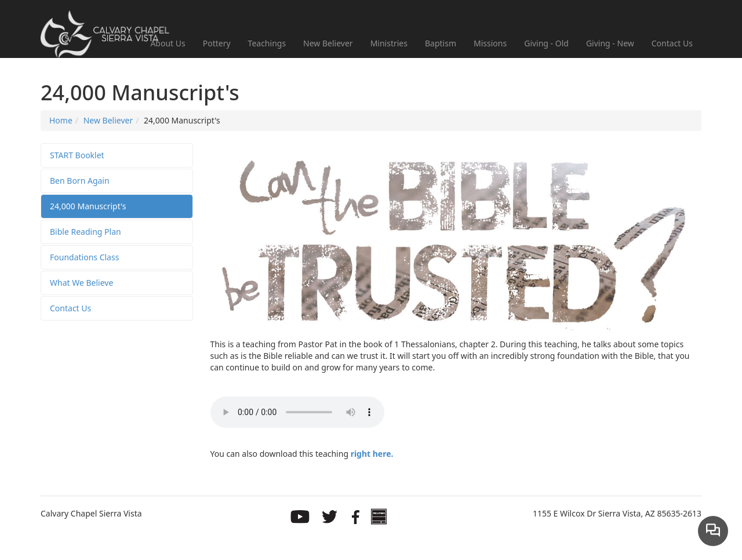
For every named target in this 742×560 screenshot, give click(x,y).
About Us (168, 43)
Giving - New (610, 43)
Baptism (441, 43)
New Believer (328, 43)
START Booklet (77, 155)
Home (61, 120)
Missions (490, 43)
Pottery (217, 43)
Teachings (267, 43)
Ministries (389, 43)
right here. (372, 454)
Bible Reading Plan (86, 232)
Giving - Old (546, 43)
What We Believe (81, 283)
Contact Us (672, 43)
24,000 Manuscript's (88, 206)
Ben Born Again (80, 181)
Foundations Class (84, 257)
